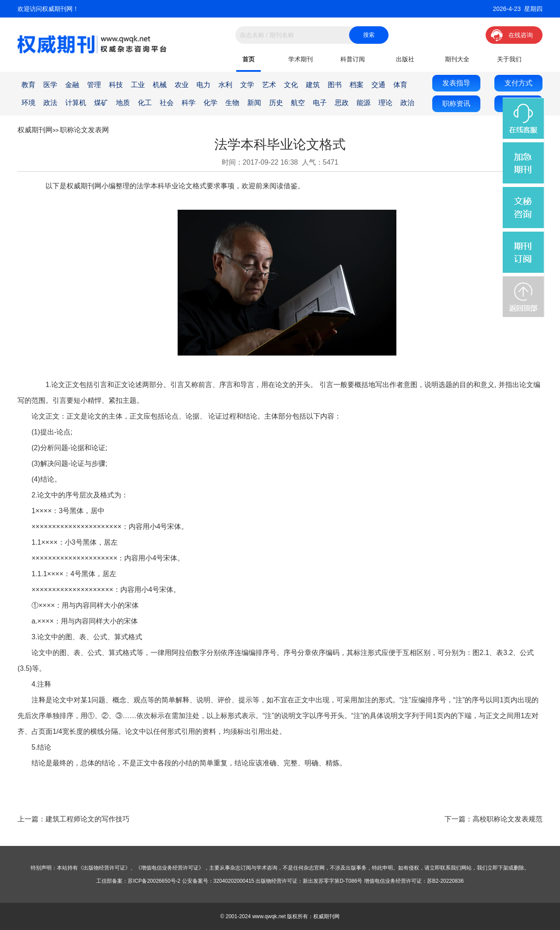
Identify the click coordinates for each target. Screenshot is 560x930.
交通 (378, 85)
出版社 (405, 59)
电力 (203, 85)
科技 (116, 85)
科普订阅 (353, 59)
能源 (364, 103)
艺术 (269, 85)
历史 (276, 103)
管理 (94, 85)
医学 (50, 85)
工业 (138, 85)
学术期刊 (301, 59)
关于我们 (509, 59)
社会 (167, 103)
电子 (320, 103)
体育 (400, 85)
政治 (407, 103)
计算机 (76, 103)
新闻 (254, 103)
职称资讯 (456, 104)
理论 (385, 103)
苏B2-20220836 (445, 881)
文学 (247, 85)
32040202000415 (234, 881)
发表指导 (456, 83)
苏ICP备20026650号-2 (154, 881)
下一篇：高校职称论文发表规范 (493, 819)
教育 (28, 85)
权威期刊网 (35, 130)
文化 (291, 85)
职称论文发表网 (84, 130)
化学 (210, 103)
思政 (342, 103)
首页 (248, 59)
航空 (298, 103)
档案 (357, 85)
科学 (189, 103)
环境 (28, 103)
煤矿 (101, 103)
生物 (232, 103)
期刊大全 (457, 59)
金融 (72, 85)
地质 (123, 103)
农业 (182, 85)
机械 (160, 85)
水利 (225, 85)
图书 (335, 85)
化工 (145, 103)
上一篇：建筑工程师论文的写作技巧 (73, 819)
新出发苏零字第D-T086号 (332, 881)
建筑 (313, 85)
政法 (50, 103)
